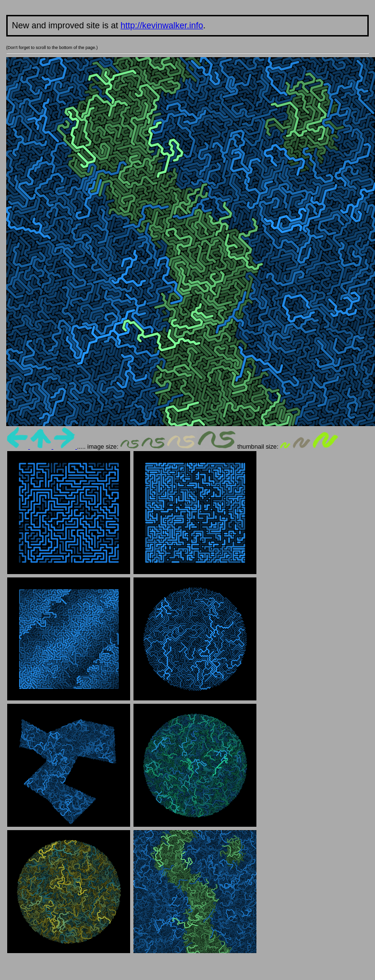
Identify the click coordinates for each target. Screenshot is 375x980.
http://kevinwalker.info (162, 25)
